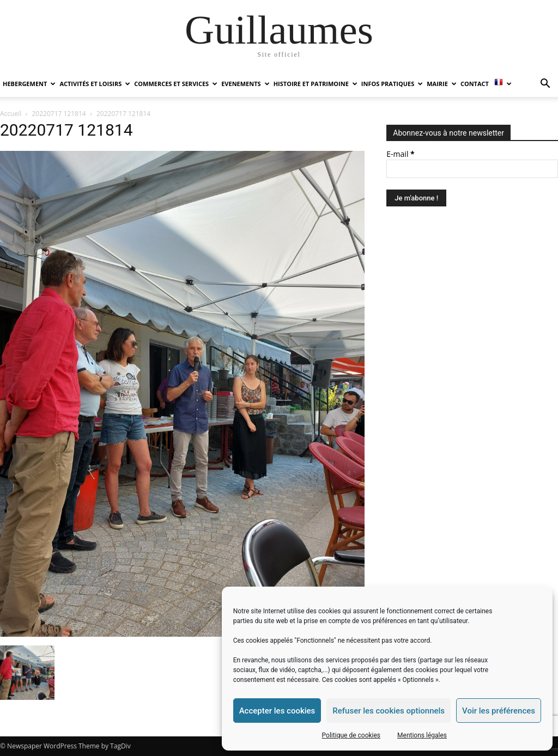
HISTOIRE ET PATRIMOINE (316, 84)
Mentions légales (422, 735)
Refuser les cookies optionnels (389, 711)
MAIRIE (442, 84)
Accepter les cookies (277, 711)
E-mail (400, 154)
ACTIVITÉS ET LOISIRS (95, 84)
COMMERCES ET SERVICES (176, 84)
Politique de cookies (351, 735)
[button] (545, 85)
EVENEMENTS (245, 84)
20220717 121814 (59, 114)
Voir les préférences (499, 711)
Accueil (11, 114)
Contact (475, 84)
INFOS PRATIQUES (392, 84)
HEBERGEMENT (29, 84)
